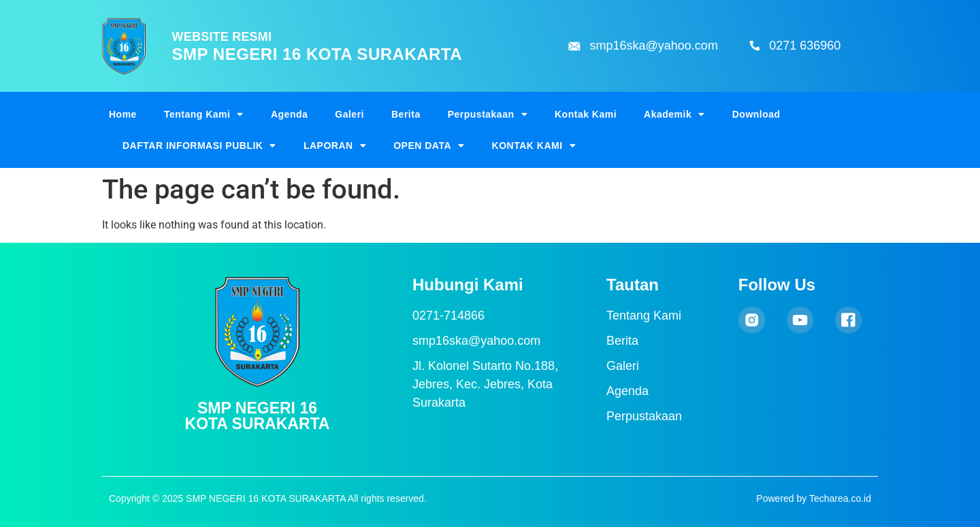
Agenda (289, 114)
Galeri (349, 114)
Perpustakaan (488, 114)
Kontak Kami (586, 114)
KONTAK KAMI (534, 146)
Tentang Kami (204, 114)
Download (756, 114)
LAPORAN (335, 146)
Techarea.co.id (840, 498)
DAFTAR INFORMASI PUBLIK (199, 146)
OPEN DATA (429, 146)
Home (123, 114)
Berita (406, 114)
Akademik (674, 114)
